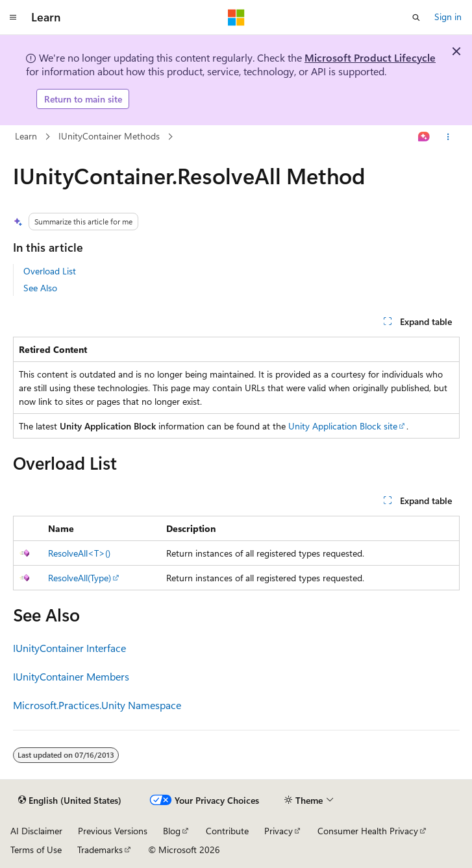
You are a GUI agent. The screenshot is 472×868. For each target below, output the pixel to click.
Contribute (227, 831)
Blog (172, 831)
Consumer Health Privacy (368, 831)
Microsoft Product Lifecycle (370, 57)
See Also (40, 288)
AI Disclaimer (36, 831)
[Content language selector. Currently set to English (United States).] (70, 801)
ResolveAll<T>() (79, 553)
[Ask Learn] (424, 137)
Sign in (448, 17)
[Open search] (416, 18)
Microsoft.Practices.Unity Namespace (97, 705)
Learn (26, 136)
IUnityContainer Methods (110, 136)
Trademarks (100, 850)
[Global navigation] (13, 18)
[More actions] (448, 137)
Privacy (279, 831)
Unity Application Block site (343, 426)
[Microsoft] (236, 18)
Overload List (50, 271)
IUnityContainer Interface (69, 648)
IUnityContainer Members (71, 676)
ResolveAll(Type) (80, 578)
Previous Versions (113, 831)
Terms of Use (36, 850)
